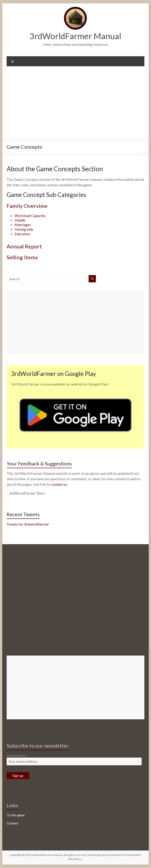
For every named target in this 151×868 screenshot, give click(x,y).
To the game (16, 815)
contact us (59, 484)
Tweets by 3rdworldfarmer (28, 524)
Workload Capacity (30, 216)
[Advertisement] (75, 104)
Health (20, 220)
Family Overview (27, 206)
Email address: (17, 755)
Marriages (23, 225)
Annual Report (24, 246)
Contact (13, 823)
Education (22, 234)
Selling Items (22, 257)
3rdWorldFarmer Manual (75, 36)
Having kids (24, 229)
